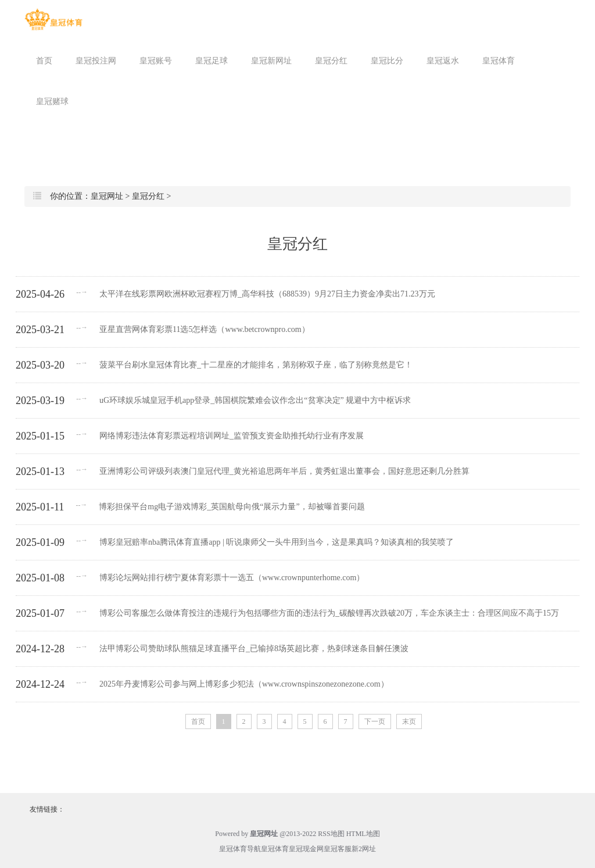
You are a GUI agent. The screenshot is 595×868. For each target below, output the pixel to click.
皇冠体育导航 (240, 849)
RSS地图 (331, 834)
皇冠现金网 (306, 849)
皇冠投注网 (96, 61)
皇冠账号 (156, 61)
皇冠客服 (338, 849)
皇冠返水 (443, 61)
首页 (44, 61)
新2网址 (364, 849)
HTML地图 (363, 834)
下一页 (375, 721)
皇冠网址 (107, 196)
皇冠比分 (387, 61)
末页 (409, 721)
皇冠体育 (499, 61)
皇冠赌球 (52, 101)
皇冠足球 (212, 61)
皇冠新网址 (271, 61)
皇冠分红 (331, 61)
